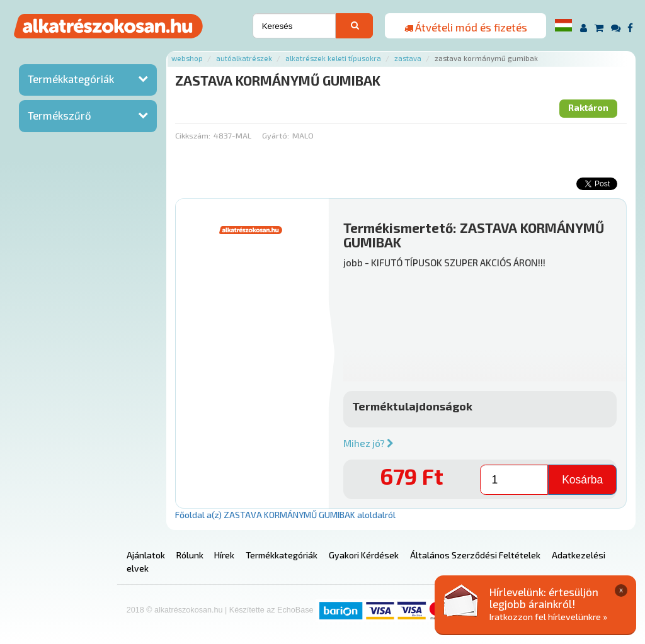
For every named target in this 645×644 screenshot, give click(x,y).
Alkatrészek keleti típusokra (333, 58)
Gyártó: (276, 135)
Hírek (224, 555)
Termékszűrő (60, 115)
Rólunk (190, 555)
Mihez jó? (368, 443)
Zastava (408, 58)
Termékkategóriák (71, 79)
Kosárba (582, 480)
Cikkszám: (193, 135)
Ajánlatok (146, 555)
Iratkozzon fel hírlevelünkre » (548, 617)
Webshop (187, 58)
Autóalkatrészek (244, 58)
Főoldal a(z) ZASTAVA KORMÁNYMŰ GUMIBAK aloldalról (285, 515)
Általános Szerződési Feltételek (475, 555)
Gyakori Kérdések (364, 555)
